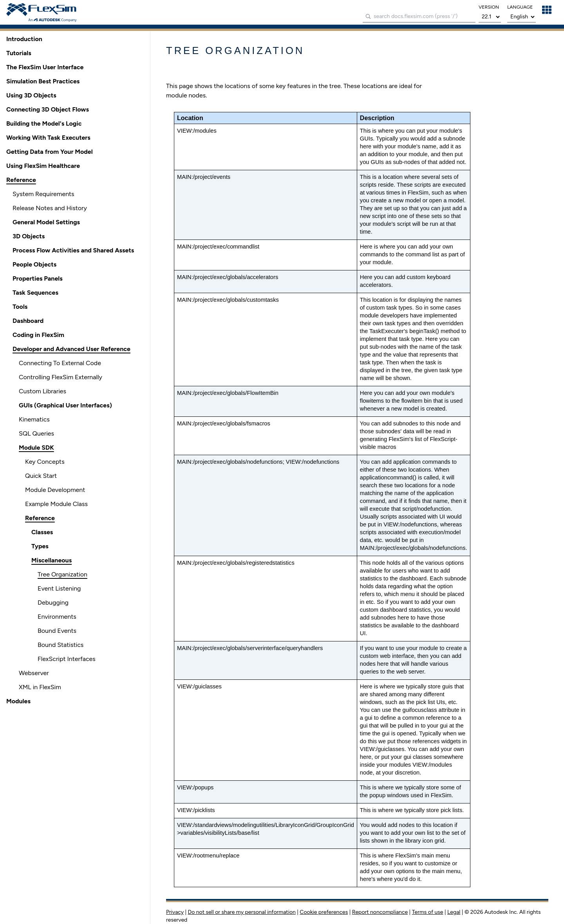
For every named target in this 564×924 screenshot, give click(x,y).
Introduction (24, 39)
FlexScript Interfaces (67, 659)
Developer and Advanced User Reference (71, 349)
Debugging (53, 602)
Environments (57, 617)
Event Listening (59, 588)
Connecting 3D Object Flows (48, 109)
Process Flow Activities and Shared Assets (73, 250)
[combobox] (419, 17)
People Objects (34, 264)
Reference (21, 180)
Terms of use (428, 912)
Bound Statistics (61, 645)
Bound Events (57, 631)
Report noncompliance (380, 912)
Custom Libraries (42, 391)
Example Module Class (56, 504)
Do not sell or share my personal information (242, 912)
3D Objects (29, 236)
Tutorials (19, 53)
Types (40, 546)
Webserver (34, 673)
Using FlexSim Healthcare (43, 166)
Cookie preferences (324, 912)
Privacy (175, 912)
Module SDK (36, 448)
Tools (20, 307)
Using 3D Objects (31, 95)
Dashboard (28, 321)
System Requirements (43, 194)
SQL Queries (36, 433)
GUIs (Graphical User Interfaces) (65, 405)
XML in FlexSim (40, 687)
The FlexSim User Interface (45, 67)
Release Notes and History (50, 208)
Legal (454, 912)
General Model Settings (46, 222)
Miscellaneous (52, 560)
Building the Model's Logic (44, 123)
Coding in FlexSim (38, 335)
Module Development (55, 490)
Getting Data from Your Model (50, 152)
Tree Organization (62, 574)
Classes (42, 532)
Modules (18, 701)
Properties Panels (38, 278)
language (520, 7)
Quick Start (41, 476)
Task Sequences (35, 293)
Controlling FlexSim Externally (61, 377)
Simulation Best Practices (43, 81)
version (489, 7)
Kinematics (34, 419)
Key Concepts (45, 462)
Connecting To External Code (60, 363)
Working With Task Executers (48, 138)
